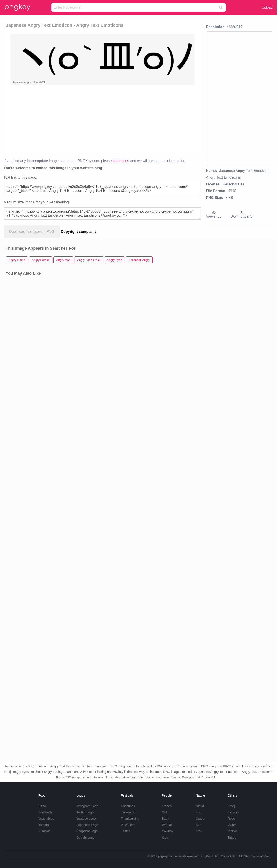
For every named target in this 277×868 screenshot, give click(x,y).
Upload (267, 7)
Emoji (231, 806)
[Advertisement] (98, 118)
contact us (121, 161)
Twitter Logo (85, 812)
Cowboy (168, 831)
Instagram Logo (87, 806)
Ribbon (232, 831)
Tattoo (232, 837)
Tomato (44, 825)
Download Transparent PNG (32, 232)
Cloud (200, 806)
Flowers (233, 812)
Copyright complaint (78, 232)
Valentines (128, 825)
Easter (125, 831)
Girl (164, 812)
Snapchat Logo (87, 831)
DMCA (243, 856)
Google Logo (85, 837)
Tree (199, 831)
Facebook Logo (87, 825)
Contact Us (228, 856)
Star (199, 825)
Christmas (128, 806)
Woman (167, 825)
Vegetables (46, 819)
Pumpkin (45, 831)
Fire (198, 812)
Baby (165, 819)
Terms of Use (260, 856)
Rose (231, 819)
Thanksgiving (130, 819)
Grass (200, 819)
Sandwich (45, 812)
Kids (165, 837)
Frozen (167, 806)
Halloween (128, 812)
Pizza (42, 806)
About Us (211, 856)
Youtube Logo (86, 819)
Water (232, 825)
